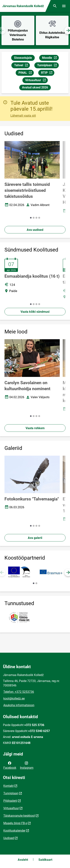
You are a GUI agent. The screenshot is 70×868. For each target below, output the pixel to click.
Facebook (10, 765)
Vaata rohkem (35, 428)
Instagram (27, 765)
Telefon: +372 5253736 (19, 692)
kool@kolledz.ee (14, 698)
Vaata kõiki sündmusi (35, 312)
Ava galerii (35, 538)
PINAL (26, 73)
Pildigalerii (10, 801)
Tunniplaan (48, 66)
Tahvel (22, 66)
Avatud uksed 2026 (35, 87)
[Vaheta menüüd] (64, 6)
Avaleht (23, 860)
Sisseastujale (23, 58)
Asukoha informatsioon (19, 705)
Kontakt (8, 786)
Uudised (9, 838)
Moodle (50, 58)
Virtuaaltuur (36, 81)
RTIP (48, 73)
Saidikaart (45, 860)
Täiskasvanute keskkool (19, 816)
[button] (31, 218)
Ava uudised (35, 230)
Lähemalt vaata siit (23, 116)
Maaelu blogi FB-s (15, 823)
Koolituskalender (14, 831)
